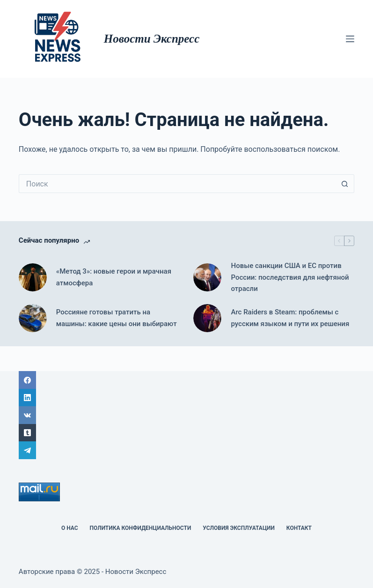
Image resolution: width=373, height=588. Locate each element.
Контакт (299, 528)
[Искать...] (177, 184)
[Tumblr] (186, 433)
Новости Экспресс (152, 39)
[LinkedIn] (186, 398)
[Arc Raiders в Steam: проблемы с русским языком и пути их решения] (207, 318)
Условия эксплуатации (239, 528)
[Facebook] (186, 380)
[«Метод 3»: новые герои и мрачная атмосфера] (33, 277)
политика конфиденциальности (141, 528)
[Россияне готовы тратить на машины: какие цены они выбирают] (33, 318)
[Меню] (350, 39)
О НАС (70, 528)
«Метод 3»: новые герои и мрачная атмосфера (114, 277)
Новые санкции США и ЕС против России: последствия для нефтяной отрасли (290, 277)
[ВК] (186, 415)
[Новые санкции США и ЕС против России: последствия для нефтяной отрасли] (207, 277)
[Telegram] (186, 450)
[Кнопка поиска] (345, 184)
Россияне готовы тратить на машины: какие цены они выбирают (117, 318)
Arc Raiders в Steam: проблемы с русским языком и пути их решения (290, 318)
